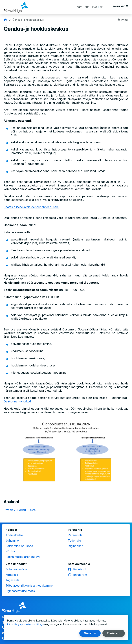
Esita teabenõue (16, 569)
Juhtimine (12, 541)
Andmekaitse (14, 535)
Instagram (80, 575)
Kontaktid (12, 575)
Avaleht (5, 20)
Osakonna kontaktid (17, 401)
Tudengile (74, 541)
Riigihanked (75, 546)
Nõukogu (12, 551)
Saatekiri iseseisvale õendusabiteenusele (31, 207)
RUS (86, 7)
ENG (94, 7)
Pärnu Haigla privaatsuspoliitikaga (27, 624)
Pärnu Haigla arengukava (23, 557)
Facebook (80, 569)
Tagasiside (12, 580)
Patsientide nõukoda (19, 546)
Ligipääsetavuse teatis (20, 591)
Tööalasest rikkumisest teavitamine (29, 586)
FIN (102, 7)
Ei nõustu (114, 633)
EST (78, 7)
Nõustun (90, 633)
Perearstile (75, 535)
